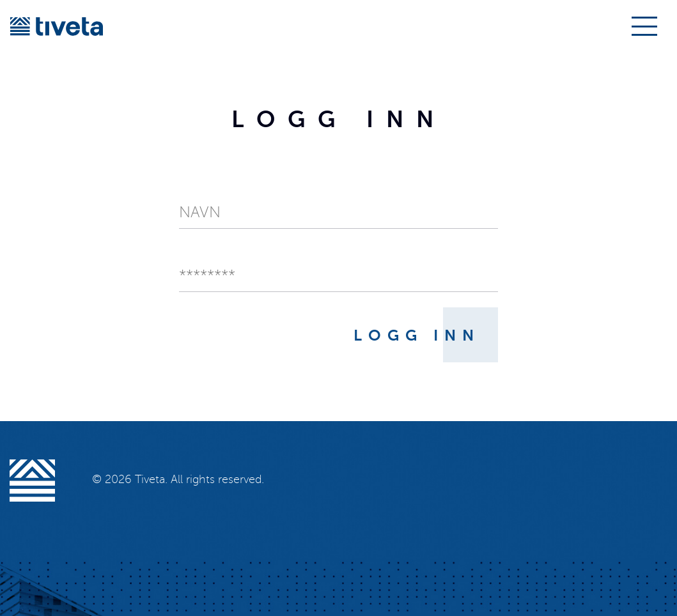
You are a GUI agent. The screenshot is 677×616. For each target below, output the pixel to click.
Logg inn (417, 335)
